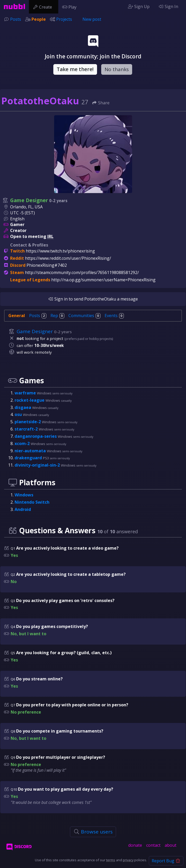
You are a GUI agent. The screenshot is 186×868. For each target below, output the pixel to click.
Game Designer (29, 200)
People (39, 19)
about (171, 845)
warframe (26, 393)
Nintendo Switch (32, 502)
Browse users (93, 832)
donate (135, 845)
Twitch (17, 251)
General (17, 316)
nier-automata (31, 451)
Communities (84, 316)
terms (111, 860)
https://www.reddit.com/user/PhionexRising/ (68, 258)
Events (114, 316)
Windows (24, 495)
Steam (17, 272)
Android (23, 509)
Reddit (17, 258)
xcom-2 (23, 443)
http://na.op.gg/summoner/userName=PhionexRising (103, 280)
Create (44, 6)
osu (19, 414)
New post (92, 19)
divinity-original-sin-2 (38, 465)
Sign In (168, 6)
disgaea (23, 407)
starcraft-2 (27, 429)
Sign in (58, 299)
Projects (64, 19)
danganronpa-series (36, 436)
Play (70, 6)
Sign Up (139, 6)
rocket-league (30, 400)
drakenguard (29, 458)
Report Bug (166, 861)
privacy (128, 860)
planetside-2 (28, 422)
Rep (57, 316)
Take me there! (75, 69)
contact (153, 845)
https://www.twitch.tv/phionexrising (60, 251)
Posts (16, 19)
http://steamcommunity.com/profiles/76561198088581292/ (82, 272)
